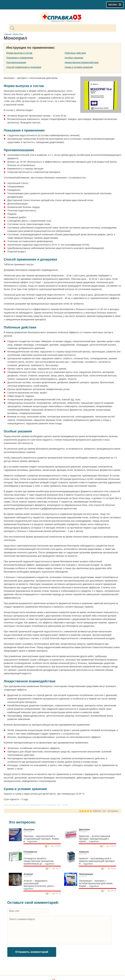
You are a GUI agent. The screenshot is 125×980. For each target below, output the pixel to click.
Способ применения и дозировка (24, 67)
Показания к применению (20, 58)
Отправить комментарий (32, 952)
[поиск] (65, 28)
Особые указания (74, 58)
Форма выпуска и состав (19, 53)
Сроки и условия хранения (79, 67)
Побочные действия (75, 53)
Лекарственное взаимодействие (82, 62)
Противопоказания (16, 62)
